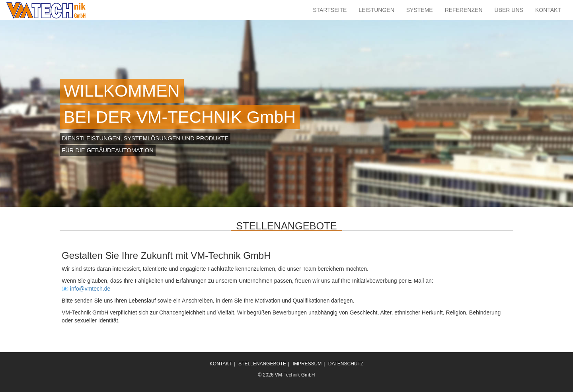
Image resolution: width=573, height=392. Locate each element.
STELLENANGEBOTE (262, 364)
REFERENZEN (464, 10)
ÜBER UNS (509, 10)
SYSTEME (420, 10)
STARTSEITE (330, 10)
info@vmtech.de (90, 289)
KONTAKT (548, 10)
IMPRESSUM (307, 364)
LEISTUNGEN (376, 10)
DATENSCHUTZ (346, 364)
